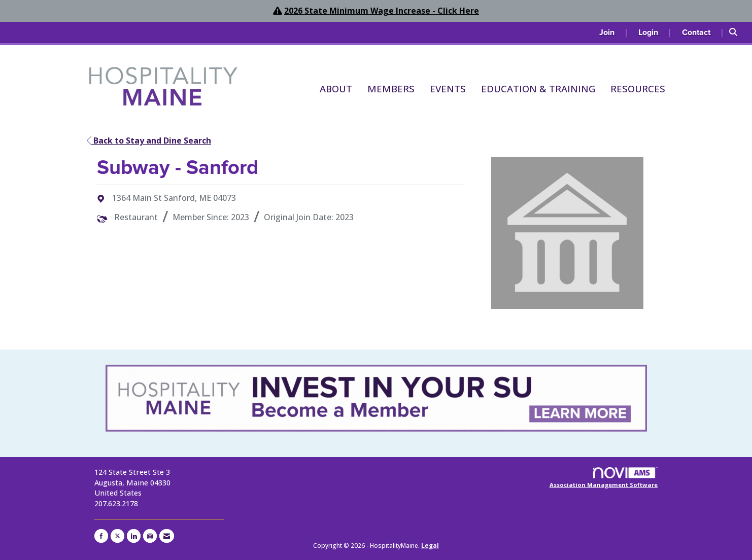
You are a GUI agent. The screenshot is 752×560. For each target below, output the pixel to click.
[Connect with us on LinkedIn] (134, 536)
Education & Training (538, 89)
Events (448, 89)
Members (391, 89)
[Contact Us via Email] (167, 536)
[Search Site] (737, 32)
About (336, 89)
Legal (430, 546)
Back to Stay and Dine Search (149, 141)
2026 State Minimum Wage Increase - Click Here (382, 11)
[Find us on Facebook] (101, 536)
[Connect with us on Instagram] (150, 536)
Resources (638, 89)
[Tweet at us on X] (117, 536)
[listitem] (614, 32)
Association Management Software (604, 478)
